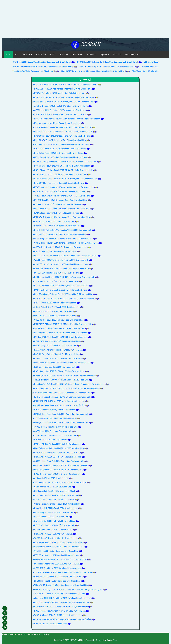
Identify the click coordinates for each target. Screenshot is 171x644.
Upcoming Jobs (132, 54)
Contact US (22, 634)
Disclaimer (32, 634)
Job (16, 54)
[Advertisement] (85, 20)
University (63, 54)
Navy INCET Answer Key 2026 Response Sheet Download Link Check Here (96, 71)
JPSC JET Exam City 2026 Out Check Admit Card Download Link (109, 67)
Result (52, 54)
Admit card (27, 54)
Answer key (41, 54)
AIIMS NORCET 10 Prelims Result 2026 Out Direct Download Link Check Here (42, 67)
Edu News (117, 54)
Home (8, 54)
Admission (91, 54)
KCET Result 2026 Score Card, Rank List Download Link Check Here (39, 62)
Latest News (77, 54)
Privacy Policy (43, 634)
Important (104, 54)
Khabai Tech (112, 640)
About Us (12, 634)
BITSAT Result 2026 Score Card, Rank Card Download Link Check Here (104, 62)
